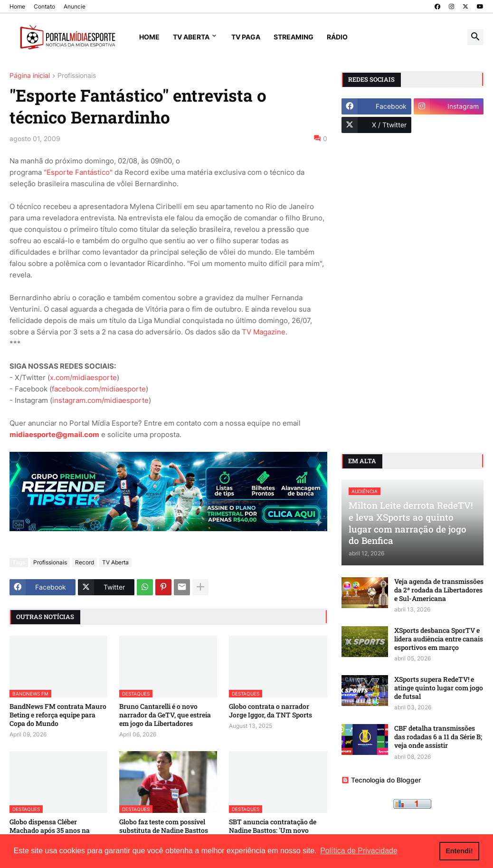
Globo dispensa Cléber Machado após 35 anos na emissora (50, 830)
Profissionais (77, 76)
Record (85, 562)
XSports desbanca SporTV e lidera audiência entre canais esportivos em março (439, 639)
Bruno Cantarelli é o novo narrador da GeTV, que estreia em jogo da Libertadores (165, 715)
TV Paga (246, 37)
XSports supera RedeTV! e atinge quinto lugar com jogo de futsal (439, 688)
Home (17, 6)
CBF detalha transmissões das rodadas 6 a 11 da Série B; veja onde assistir (438, 737)
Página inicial (30, 76)
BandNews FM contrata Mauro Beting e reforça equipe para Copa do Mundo (58, 715)
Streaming (294, 37)
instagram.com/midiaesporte (100, 400)
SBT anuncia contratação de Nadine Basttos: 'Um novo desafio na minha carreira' (273, 830)
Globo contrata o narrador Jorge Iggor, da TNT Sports (270, 711)
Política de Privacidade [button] (359, 851)
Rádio (337, 37)
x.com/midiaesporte (83, 377)
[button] (475, 37)
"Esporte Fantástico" (78, 172)
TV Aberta (191, 37)
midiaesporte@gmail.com (54, 434)
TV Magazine (264, 332)
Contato (44, 6)
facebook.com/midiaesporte (99, 389)
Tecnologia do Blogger (381, 780)
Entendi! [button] (459, 851)
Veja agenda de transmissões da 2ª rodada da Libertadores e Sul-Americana (439, 590)
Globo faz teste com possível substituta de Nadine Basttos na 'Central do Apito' (164, 830)
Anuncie (75, 6)
